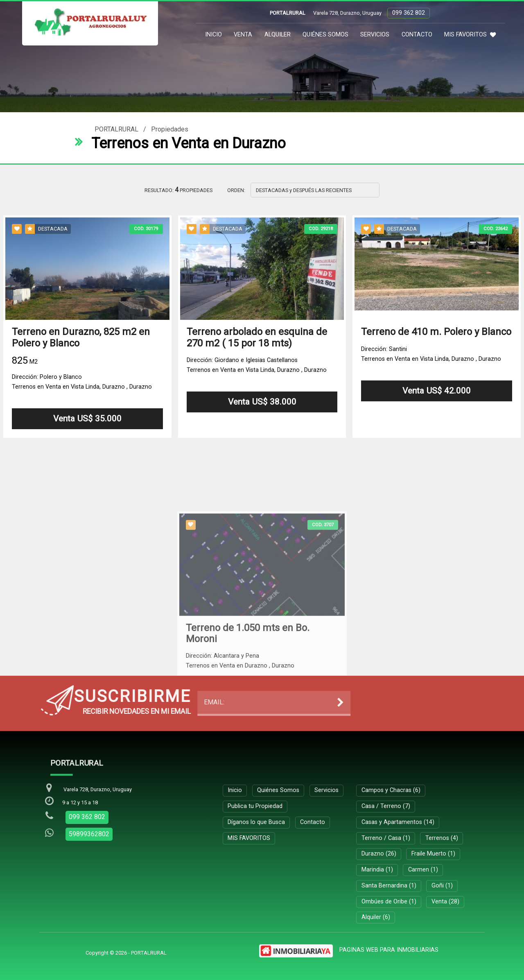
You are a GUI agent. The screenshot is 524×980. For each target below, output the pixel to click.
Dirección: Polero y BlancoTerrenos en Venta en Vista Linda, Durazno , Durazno (82, 382)
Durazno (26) (379, 854)
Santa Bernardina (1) (389, 886)
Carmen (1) (423, 870)
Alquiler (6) (376, 917)
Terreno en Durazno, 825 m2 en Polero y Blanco (81, 338)
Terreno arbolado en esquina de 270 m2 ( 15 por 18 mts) (257, 338)
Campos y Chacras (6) (391, 790)
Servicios (375, 35)
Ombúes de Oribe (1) (389, 902)
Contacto (417, 35)
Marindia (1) (377, 870)
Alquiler (278, 35)
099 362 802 (409, 13)
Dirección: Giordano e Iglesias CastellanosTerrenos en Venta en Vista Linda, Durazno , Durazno (257, 365)
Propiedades (170, 129)
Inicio (213, 35)
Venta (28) (445, 902)
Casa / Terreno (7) (386, 806)
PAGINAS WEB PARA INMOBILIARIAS (389, 950)
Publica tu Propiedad (255, 806)
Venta (243, 35)
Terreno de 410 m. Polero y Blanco (436, 332)
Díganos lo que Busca (256, 822)
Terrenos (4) (442, 838)
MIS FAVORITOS (470, 35)
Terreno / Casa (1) (386, 838)
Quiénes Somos (325, 35)
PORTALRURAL (116, 129)
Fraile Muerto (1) (433, 854)
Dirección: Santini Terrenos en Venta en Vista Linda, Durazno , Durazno (431, 354)
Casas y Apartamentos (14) (398, 822)
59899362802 (89, 834)
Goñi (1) (442, 886)
